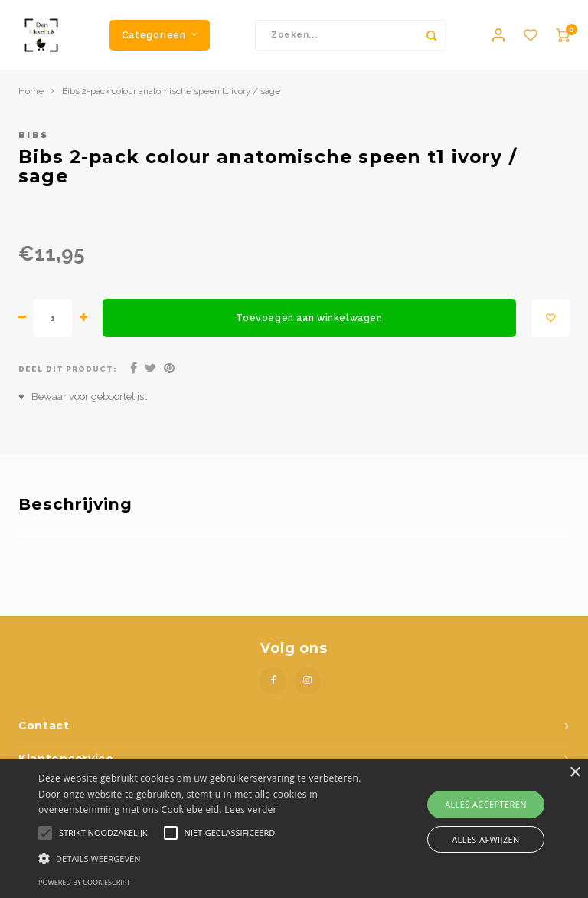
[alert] (294, 829)
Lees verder (251, 810)
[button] (204, 858)
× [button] (575, 773)
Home (31, 98)
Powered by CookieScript (84, 882)
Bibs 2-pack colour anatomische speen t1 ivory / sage (171, 98)
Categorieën (160, 38)
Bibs (33, 142)
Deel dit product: (68, 376)
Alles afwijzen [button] (486, 839)
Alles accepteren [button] (486, 804)
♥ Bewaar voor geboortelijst (83, 403)
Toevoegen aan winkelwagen (309, 324)
